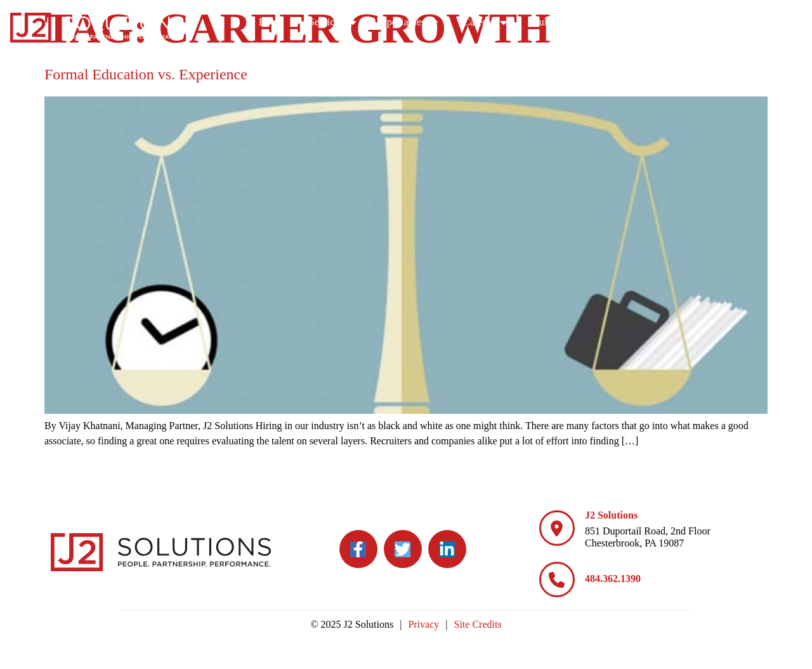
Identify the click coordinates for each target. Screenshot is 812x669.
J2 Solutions (611, 515)
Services (431, 22)
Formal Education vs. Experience (146, 74)
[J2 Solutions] (557, 528)
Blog (716, 22)
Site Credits (478, 624)
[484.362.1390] (557, 580)
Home (370, 22)
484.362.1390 (613, 579)
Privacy (423, 624)
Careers (584, 22)
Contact (773, 22)
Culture (653, 22)
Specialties (508, 22)
